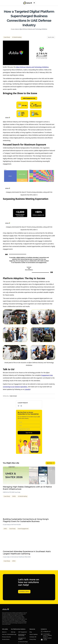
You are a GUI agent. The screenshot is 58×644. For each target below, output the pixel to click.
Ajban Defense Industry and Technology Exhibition (32, 67)
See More (50, 463)
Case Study (7, 37)
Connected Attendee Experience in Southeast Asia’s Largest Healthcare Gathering (27, 553)
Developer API (33, 637)
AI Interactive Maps (23, 642)
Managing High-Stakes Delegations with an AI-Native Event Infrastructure (27, 488)
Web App (13, 632)
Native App (14, 634)
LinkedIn (27, 389)
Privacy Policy (33, 639)
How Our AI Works (7, 634)
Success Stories (6, 639)
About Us (4, 632)
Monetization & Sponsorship (22, 635)
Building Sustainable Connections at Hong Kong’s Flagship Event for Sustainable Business (26, 520)
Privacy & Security (6, 637)
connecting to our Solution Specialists (15, 387)
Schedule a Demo (24, 592)
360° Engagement (23, 632)
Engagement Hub (47, 375)
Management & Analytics (22, 639)
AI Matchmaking (17, 37)
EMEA (14, 496)
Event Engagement (23, 529)
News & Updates (34, 634)
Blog (31, 632)
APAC (5, 529)
